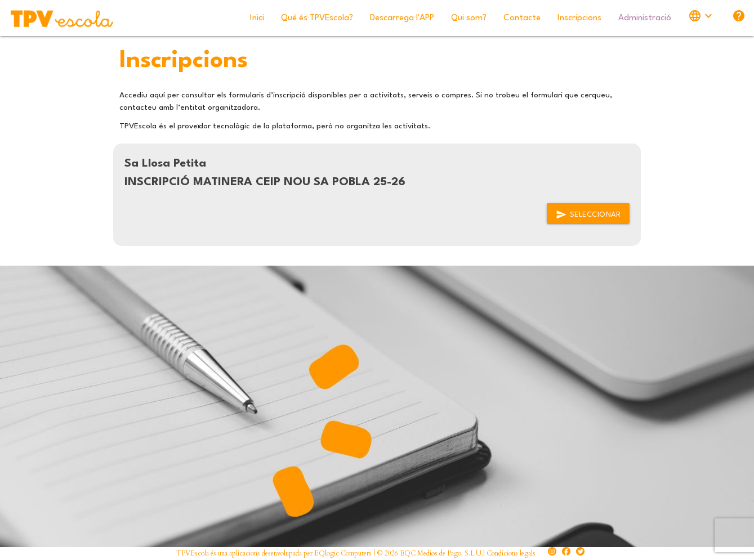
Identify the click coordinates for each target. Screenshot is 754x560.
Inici (257, 18)
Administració (645, 18)
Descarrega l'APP (402, 18)
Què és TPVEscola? (317, 18)
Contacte (522, 18)
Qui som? (469, 18)
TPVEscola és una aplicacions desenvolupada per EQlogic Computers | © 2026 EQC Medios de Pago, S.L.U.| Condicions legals (356, 553)
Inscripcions (579, 18)
